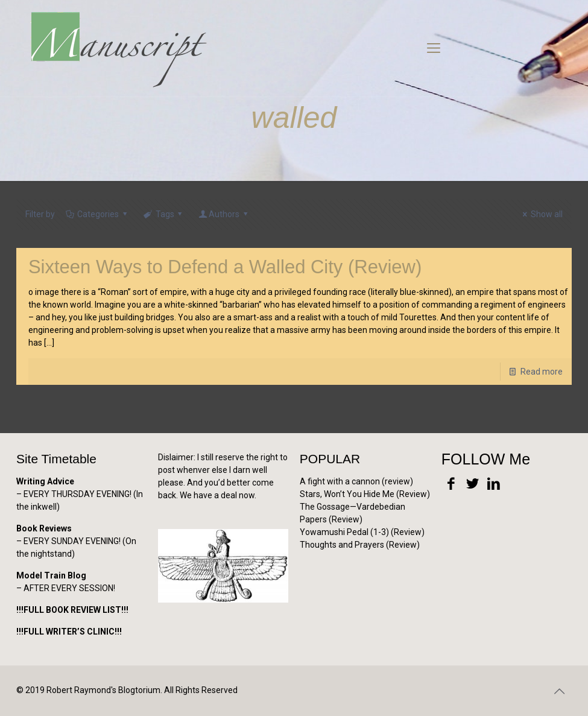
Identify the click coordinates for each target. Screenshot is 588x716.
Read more (542, 372)
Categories (97, 214)
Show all (541, 214)
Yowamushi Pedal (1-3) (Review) (362, 532)
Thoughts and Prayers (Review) (360, 545)
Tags (164, 214)
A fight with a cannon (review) (356, 481)
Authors (224, 214)
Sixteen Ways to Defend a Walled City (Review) (225, 267)
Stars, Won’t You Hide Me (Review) (365, 494)
